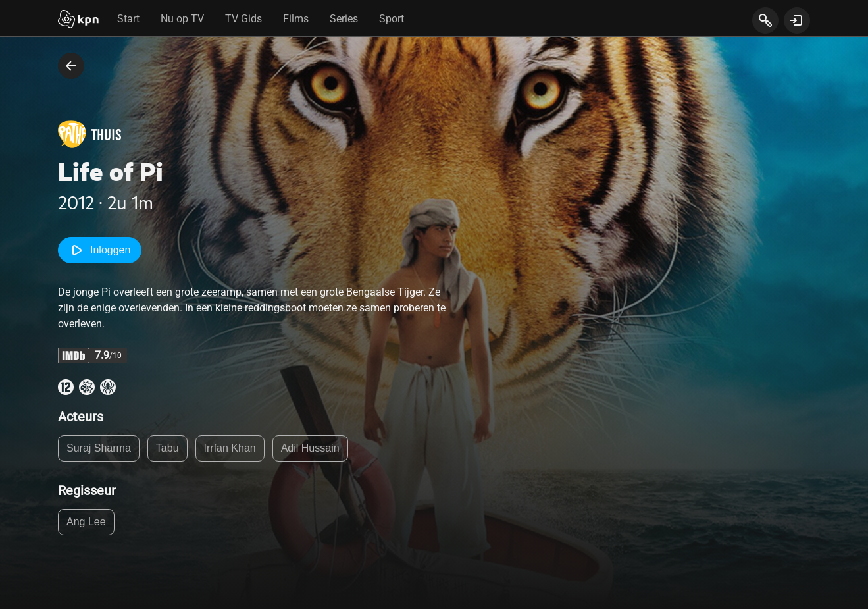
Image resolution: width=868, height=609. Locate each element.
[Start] (78, 20)
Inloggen (100, 250)
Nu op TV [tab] (182, 19)
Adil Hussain (310, 448)
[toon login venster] (797, 20)
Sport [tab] (392, 19)
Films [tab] (296, 19)
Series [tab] (344, 19)
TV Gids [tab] (243, 19)
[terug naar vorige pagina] (71, 66)
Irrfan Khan (230, 448)
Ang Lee (86, 522)
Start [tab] (128, 19)
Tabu (167, 448)
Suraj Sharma (99, 448)
